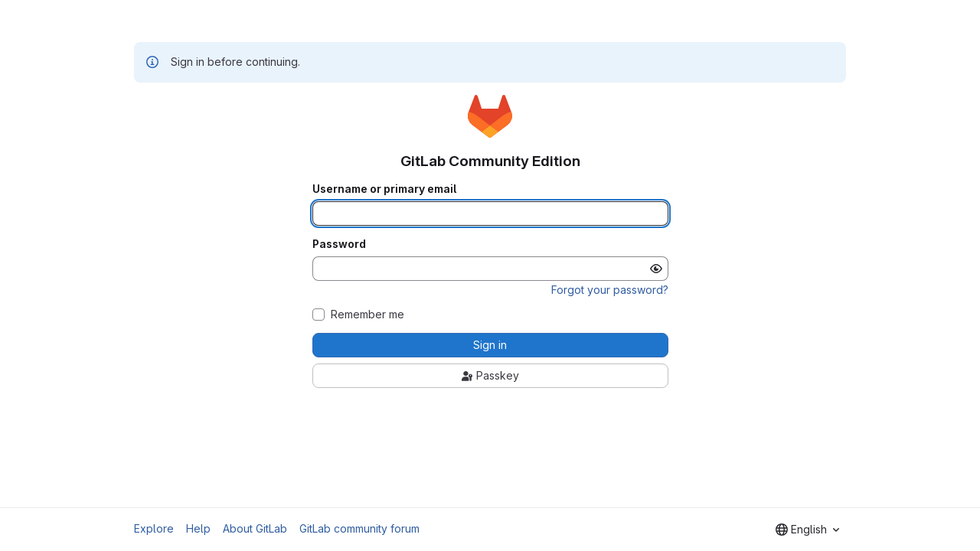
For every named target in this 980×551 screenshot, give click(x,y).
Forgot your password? (610, 290)
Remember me (367, 315)
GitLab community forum (359, 528)
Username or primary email (384, 189)
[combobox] (807, 530)
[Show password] (656, 269)
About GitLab (255, 528)
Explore (154, 528)
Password (339, 244)
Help (198, 528)
